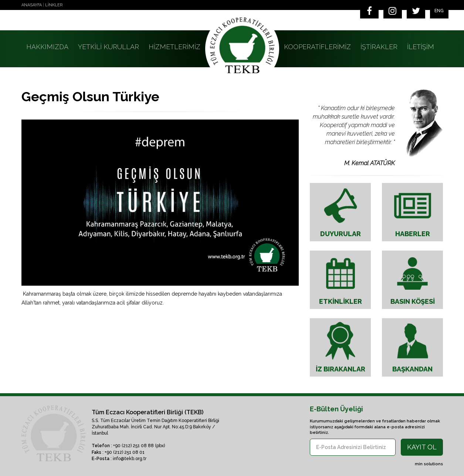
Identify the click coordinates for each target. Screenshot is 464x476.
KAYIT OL (422, 447)
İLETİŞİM (421, 47)
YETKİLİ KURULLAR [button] (109, 47)
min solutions (429, 464)
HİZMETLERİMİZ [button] (175, 47)
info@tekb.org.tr (130, 459)
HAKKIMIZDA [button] (47, 47)
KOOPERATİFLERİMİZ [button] (317, 47)
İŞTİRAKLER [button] (379, 47)
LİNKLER (54, 5)
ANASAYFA (32, 5)
